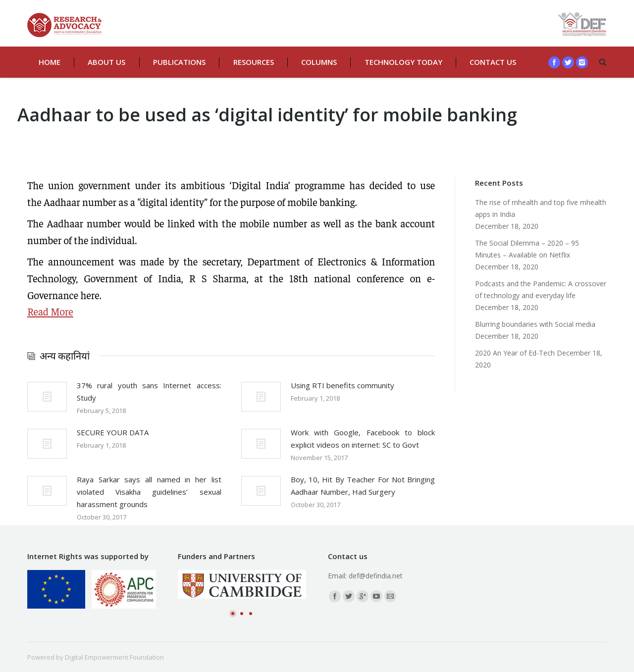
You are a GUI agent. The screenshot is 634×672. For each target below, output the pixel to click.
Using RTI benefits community (343, 385)
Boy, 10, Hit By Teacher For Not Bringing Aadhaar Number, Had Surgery (363, 486)
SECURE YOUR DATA (113, 432)
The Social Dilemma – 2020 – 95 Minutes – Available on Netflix (527, 249)
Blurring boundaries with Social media (535, 324)
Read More (50, 311)
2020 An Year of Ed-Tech (515, 353)
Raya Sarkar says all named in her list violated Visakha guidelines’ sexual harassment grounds (149, 492)
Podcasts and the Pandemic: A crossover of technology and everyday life (541, 289)
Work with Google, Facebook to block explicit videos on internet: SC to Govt (363, 439)
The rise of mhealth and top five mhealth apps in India (541, 208)
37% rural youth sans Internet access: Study (149, 391)
